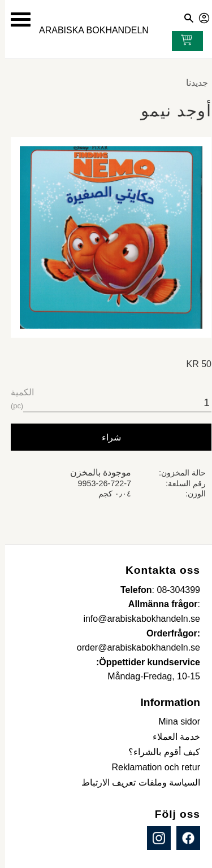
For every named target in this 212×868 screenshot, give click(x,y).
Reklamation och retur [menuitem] (151, 767)
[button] (16, 19)
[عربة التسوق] (179, 41)
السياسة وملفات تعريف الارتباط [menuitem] (136, 782)
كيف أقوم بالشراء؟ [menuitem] (159, 752)
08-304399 (173, 590)
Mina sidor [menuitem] (174, 721)
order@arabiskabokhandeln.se (133, 647)
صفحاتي (200, 16)
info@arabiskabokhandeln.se (137, 619)
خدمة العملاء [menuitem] (171, 737)
